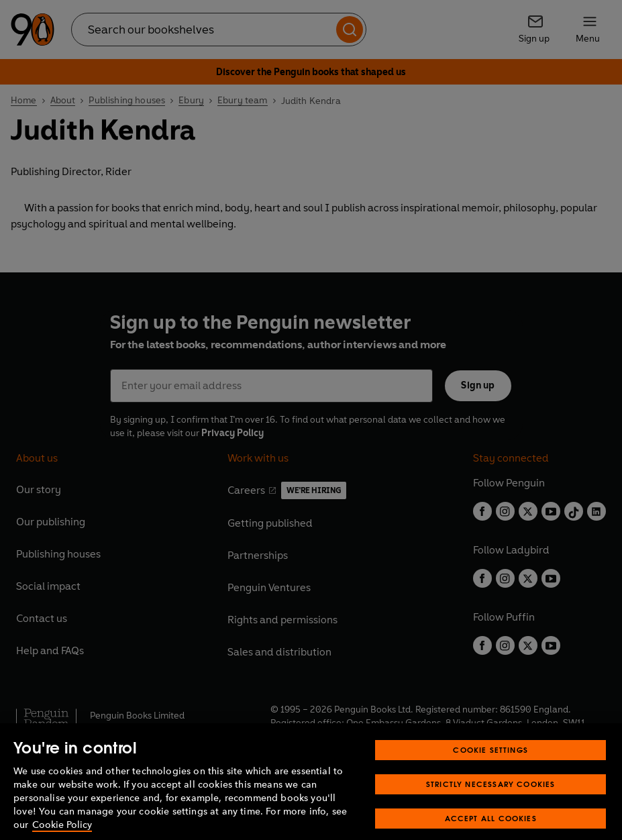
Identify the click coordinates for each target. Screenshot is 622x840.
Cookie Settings (490, 763)
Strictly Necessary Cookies (491, 797)
